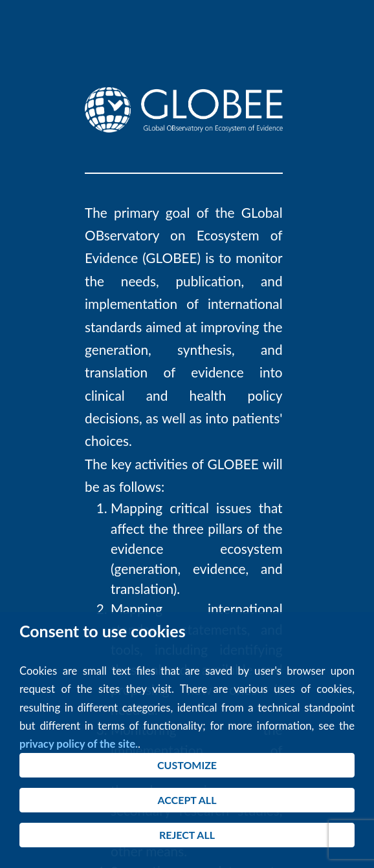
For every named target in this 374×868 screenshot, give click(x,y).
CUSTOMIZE (187, 765)
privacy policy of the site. (79, 744)
